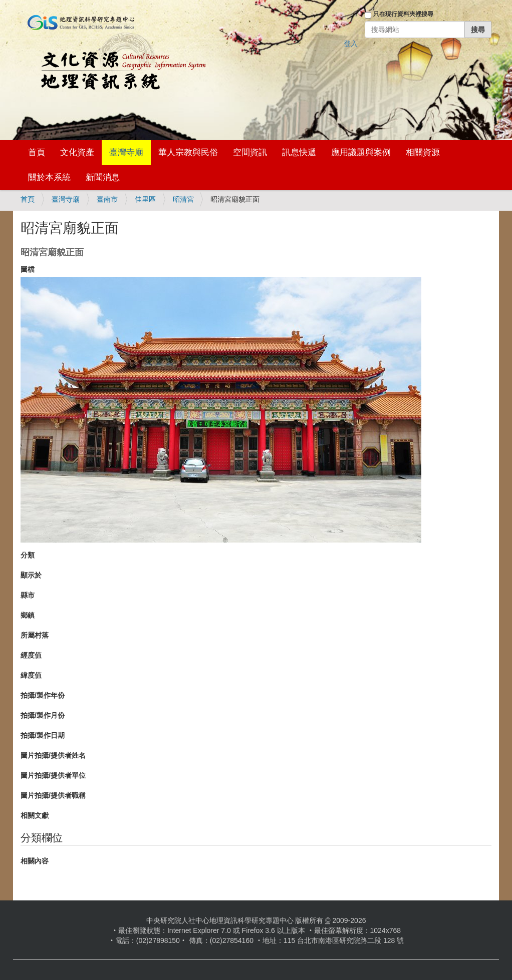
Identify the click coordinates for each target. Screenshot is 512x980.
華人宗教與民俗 (188, 152)
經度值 (31, 655)
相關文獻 (35, 815)
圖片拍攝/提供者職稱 (53, 795)
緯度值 (31, 675)
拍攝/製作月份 (43, 715)
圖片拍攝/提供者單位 (53, 775)
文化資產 (77, 152)
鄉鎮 (28, 615)
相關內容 (35, 861)
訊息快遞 (299, 152)
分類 (28, 555)
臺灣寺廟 (126, 152)
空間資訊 (250, 152)
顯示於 (31, 575)
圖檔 (28, 269)
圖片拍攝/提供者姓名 (53, 755)
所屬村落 (35, 635)
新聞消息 (103, 177)
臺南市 (107, 199)
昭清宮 (183, 199)
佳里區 (145, 199)
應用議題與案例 (361, 152)
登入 (351, 44)
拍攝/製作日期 (43, 735)
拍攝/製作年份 (43, 695)
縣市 (28, 595)
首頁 (37, 152)
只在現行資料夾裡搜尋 (403, 14)
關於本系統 (49, 177)
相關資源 (423, 152)
